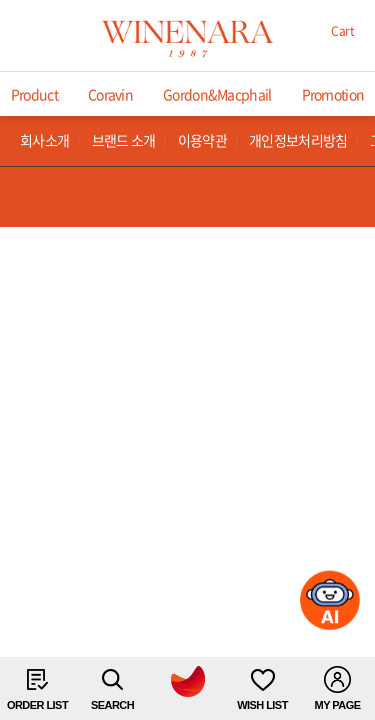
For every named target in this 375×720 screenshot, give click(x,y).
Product (34, 94)
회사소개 (44, 140)
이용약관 (202, 140)
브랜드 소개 (124, 140)
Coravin (110, 94)
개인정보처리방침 (298, 140)
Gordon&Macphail (217, 94)
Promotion (333, 94)
